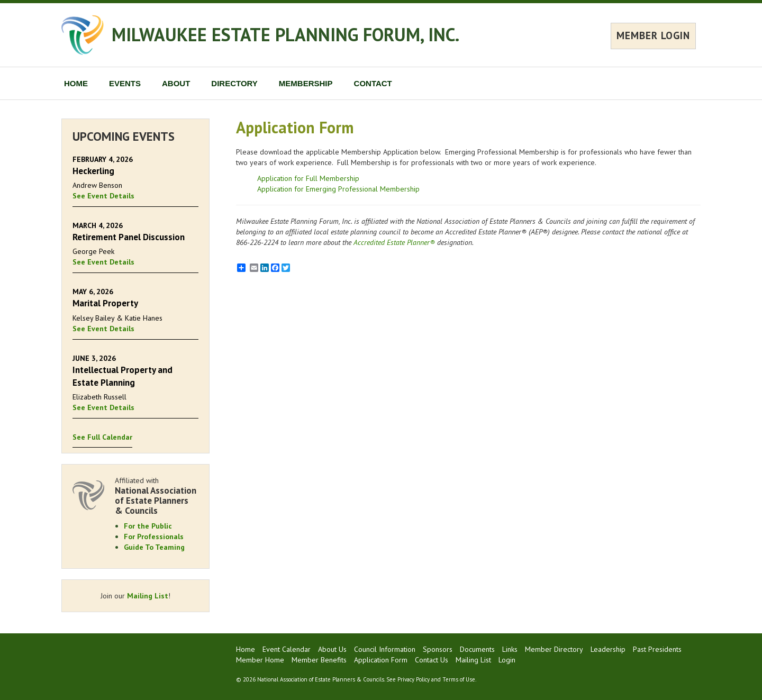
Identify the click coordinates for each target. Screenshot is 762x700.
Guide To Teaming (154, 547)
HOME (76, 83)
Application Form (381, 660)
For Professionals (154, 537)
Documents (477, 649)
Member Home (260, 660)
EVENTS (125, 83)
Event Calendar (287, 649)
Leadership (608, 649)
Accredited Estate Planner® (394, 242)
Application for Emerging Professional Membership (338, 189)
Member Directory (554, 649)
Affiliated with (157, 496)
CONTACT (373, 83)
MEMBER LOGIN (653, 35)
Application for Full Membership (308, 178)
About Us (332, 649)
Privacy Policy (414, 679)
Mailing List (148, 596)
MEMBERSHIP (306, 83)
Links (510, 649)
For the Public (148, 526)
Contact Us (432, 660)
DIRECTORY (234, 83)
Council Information (385, 649)
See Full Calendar (102, 437)
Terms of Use (459, 679)
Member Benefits (319, 660)
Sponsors (438, 649)
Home (246, 649)
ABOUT (176, 83)
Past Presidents (657, 649)
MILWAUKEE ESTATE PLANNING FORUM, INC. (285, 34)
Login (507, 660)
